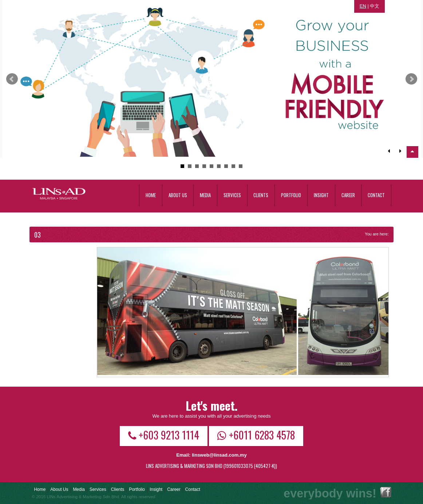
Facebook (386, 492)
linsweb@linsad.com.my (219, 455)
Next (411, 79)
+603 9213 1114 (164, 435)
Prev (12, 79)
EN (363, 6)
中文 (375, 6)
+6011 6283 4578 (256, 435)
